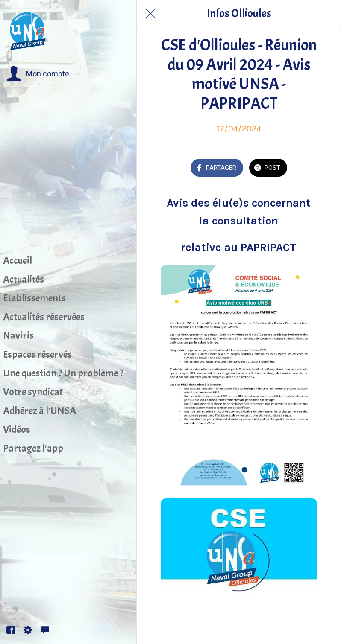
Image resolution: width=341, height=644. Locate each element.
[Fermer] (150, 14)
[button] (38, 74)
